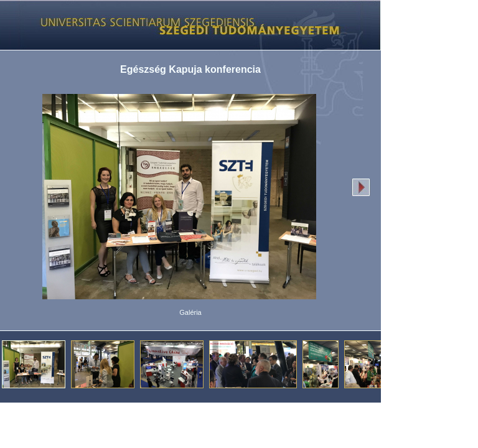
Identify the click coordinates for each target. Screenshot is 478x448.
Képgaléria (186, 25)
